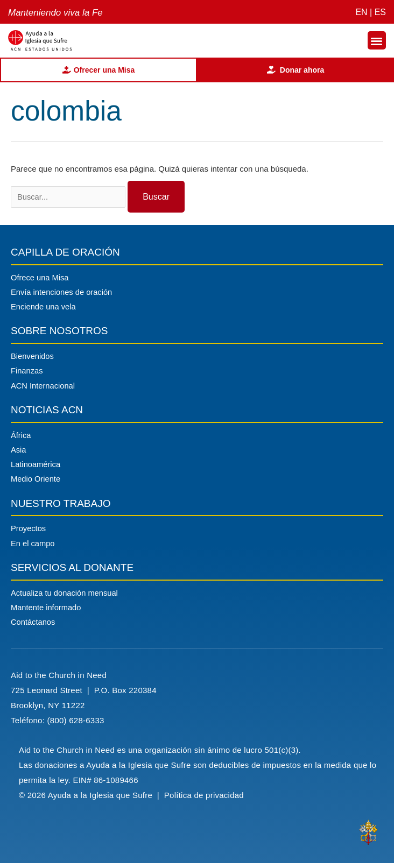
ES (380, 12)
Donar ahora (295, 70)
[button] (377, 41)
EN (361, 12)
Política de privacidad (205, 800)
